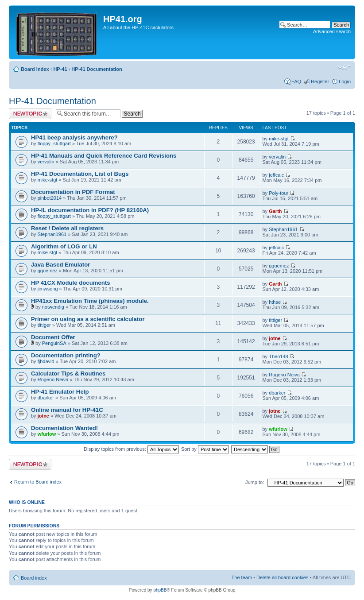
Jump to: (255, 482)
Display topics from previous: (131, 449)
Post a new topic (30, 114)
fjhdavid (46, 361)
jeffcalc (276, 175)
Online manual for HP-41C (67, 410)
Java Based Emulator (60, 265)
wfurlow (47, 434)
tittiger (44, 325)
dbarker (46, 398)
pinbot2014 (50, 198)
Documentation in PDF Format (73, 192)
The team (242, 577)
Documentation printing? (66, 355)
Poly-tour (279, 193)
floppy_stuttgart (54, 143)
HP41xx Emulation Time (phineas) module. (90, 301)
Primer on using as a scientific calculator (88, 319)
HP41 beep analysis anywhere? (74, 137)
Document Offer (53, 337)
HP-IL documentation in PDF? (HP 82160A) (90, 210)
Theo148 (278, 356)
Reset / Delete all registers (67, 228)
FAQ (296, 81)
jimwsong (48, 289)
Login (345, 81)
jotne (275, 338)
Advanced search (332, 31)
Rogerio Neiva (53, 379)
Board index (35, 69)
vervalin (46, 162)
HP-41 (60, 69)
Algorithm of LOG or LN (64, 246)
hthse (275, 302)
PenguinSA (54, 343)
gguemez (48, 271)
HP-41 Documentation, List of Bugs (80, 174)
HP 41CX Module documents (71, 283)
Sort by (205, 449)
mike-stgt (279, 139)
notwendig (53, 307)
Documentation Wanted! (64, 428)
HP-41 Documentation (97, 69)
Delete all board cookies (282, 577)
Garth (275, 211)
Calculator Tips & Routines (68, 374)
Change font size (344, 67)
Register (320, 81)
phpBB (160, 590)
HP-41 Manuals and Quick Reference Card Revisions (104, 156)
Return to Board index (38, 482)
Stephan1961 (52, 234)
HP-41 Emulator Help (60, 392)
